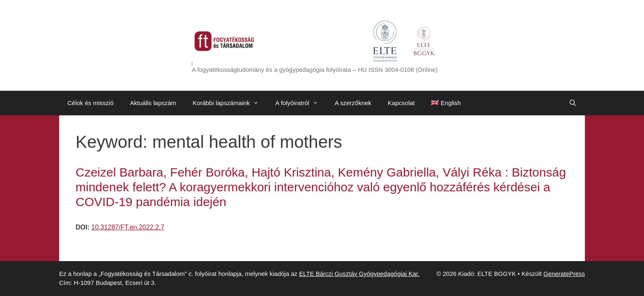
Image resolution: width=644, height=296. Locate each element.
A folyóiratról (301, 103)
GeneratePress (564, 274)
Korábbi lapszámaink (230, 103)
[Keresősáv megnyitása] (573, 103)
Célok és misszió (91, 103)
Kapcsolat (401, 103)
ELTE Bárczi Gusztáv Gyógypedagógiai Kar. (359, 274)
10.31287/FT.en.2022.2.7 (128, 227)
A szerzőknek (353, 103)
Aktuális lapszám (153, 103)
